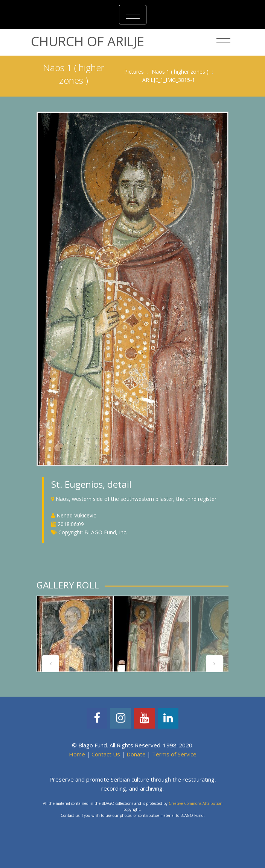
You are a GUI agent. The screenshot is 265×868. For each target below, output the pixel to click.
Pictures (134, 72)
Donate (136, 754)
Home (77, 754)
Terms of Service (174, 754)
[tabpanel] (75, 634)
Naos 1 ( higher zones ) (180, 72)
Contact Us (106, 754)
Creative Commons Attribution (196, 803)
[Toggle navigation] (133, 15)
